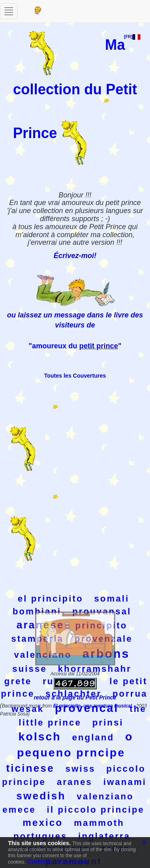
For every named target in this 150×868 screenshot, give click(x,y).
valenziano (105, 796)
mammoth (99, 823)
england (93, 737)
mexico (43, 822)
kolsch (40, 737)
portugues (41, 836)
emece (19, 810)
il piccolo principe (96, 810)
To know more (72, 862)
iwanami (125, 782)
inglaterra (104, 836)
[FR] (132, 37)
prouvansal (102, 611)
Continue (40, 862)
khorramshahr (95, 669)
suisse (30, 669)
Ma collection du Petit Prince (75, 89)
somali (112, 599)
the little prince (83, 716)
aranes (75, 782)
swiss (80, 769)
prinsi (108, 723)
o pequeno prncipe (75, 745)
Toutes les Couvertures (75, 376)
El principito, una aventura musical (93, 706)
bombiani (37, 611)
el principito (50, 599)
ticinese (30, 768)
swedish (41, 796)
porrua (130, 694)
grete (18, 681)
